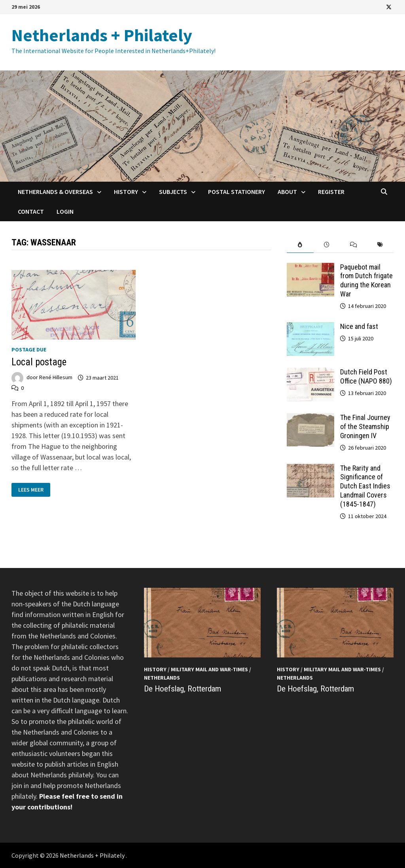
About (287, 192)
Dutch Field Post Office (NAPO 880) (366, 376)
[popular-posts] (300, 245)
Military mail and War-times (209, 669)
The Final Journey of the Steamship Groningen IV (365, 426)
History (126, 192)
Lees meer (31, 489)
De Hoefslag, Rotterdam (183, 689)
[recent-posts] (327, 245)
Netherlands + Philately (102, 35)
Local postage (39, 362)
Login (65, 211)
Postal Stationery (237, 192)
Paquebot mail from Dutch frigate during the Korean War (366, 281)
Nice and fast (359, 326)
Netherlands (162, 678)
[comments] (353, 245)
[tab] (300, 245)
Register (331, 192)
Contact (31, 211)
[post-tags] (380, 245)
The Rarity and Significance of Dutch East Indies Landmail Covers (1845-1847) (365, 486)
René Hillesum (56, 378)
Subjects (173, 192)
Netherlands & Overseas (55, 192)
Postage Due (29, 349)
